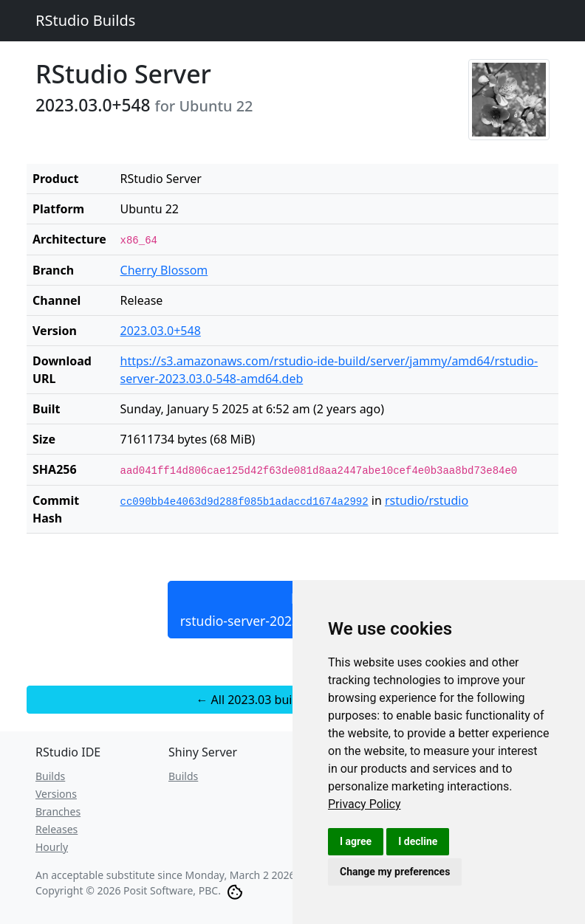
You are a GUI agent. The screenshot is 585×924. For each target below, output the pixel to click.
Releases (57, 829)
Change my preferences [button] (395, 872)
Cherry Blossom (164, 270)
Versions (56, 794)
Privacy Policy (365, 804)
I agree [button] (356, 841)
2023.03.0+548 (161, 331)
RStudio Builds (85, 20)
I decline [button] (418, 841)
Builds (50, 776)
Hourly (52, 847)
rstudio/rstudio (427, 500)
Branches (58, 811)
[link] (365, 804)
